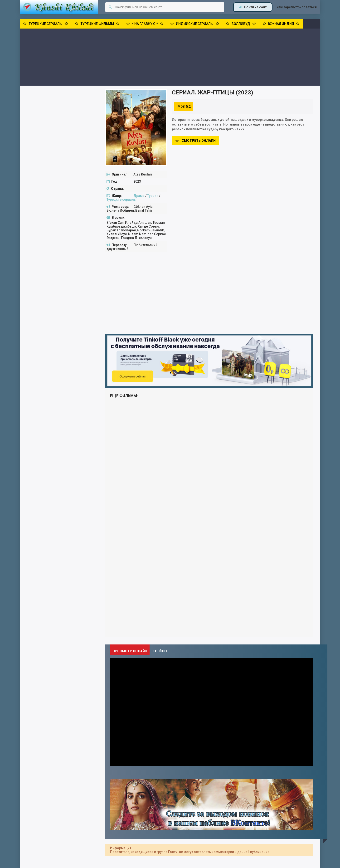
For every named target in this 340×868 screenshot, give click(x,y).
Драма (139, 196)
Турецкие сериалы (121, 200)
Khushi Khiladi (59, 7)
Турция (153, 196)
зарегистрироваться (300, 7)
